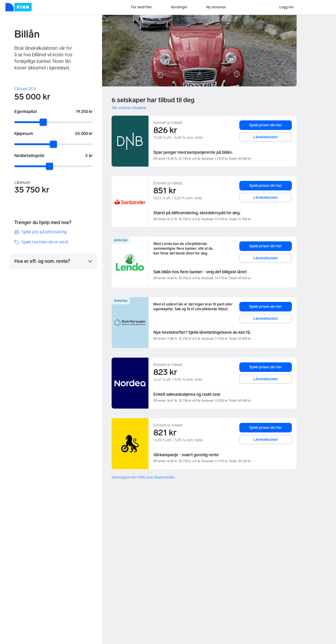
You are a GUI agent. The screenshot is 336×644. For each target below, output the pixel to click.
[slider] (43, 122)
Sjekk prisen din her (266, 125)
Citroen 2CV (25, 89)
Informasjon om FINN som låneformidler (143, 477)
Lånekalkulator (266, 137)
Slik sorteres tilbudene (129, 108)
